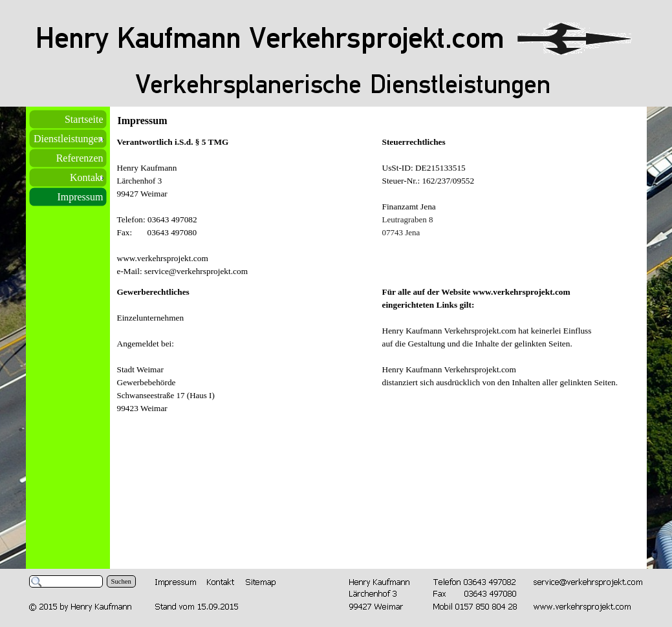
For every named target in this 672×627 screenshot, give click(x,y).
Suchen (121, 581)
